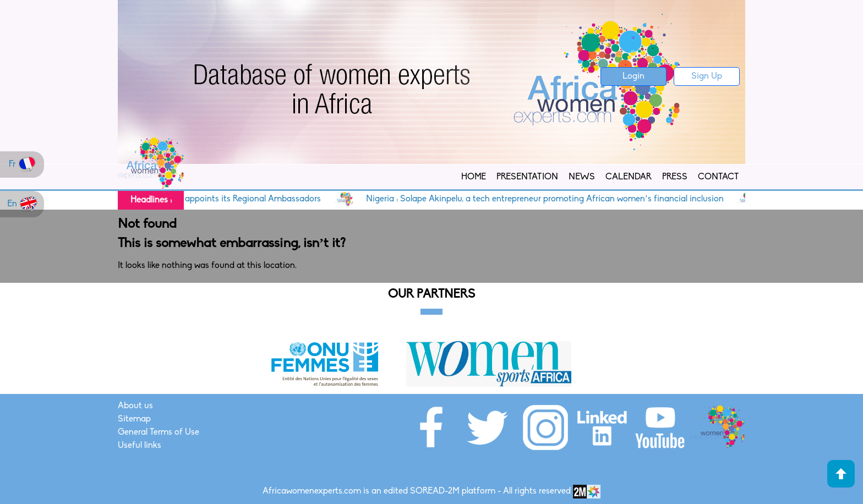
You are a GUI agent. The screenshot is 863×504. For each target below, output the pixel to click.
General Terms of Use (159, 432)
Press (675, 177)
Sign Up (707, 76)
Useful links (140, 446)
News (582, 177)
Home (474, 177)
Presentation (527, 177)
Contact (718, 177)
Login (633, 76)
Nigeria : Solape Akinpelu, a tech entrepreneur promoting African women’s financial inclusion (557, 199)
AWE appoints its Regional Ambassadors (254, 199)
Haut (841, 474)
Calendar (629, 177)
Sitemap (134, 419)
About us (135, 406)
